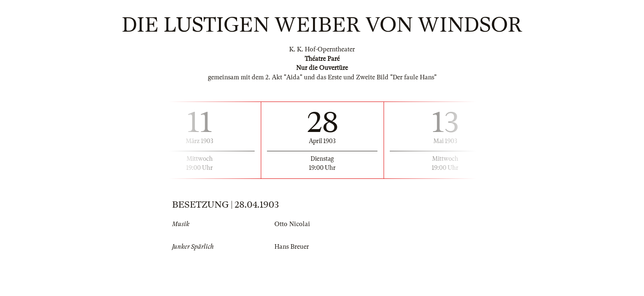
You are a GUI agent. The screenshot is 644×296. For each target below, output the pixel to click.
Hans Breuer (292, 247)
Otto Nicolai (292, 224)
